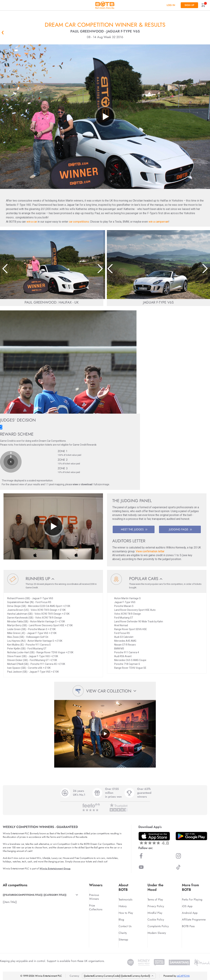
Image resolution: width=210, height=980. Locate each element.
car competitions (79, 222)
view (75, 484)
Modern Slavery (157, 933)
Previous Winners (94, 897)
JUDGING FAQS (180, 529)
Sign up (189, 5)
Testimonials (125, 900)
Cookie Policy (156, 920)
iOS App (187, 906)
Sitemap (123, 940)
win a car (32, 222)
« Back (3, 32)
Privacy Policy (156, 906)
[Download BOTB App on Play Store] (191, 836)
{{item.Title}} (10, 902)
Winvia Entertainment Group (55, 869)
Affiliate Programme (194, 920)
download (87, 484)
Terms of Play (155, 900)
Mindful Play (155, 913)
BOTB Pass (188, 926)
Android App (190, 913)
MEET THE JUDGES (134, 529)
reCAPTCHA (183, 976)
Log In (171, 5)
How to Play (126, 913)
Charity (123, 933)
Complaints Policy (158, 926)
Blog (121, 920)
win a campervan (159, 222)
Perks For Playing (192, 900)
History (123, 906)
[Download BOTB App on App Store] (154, 838)
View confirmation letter (150, 551)
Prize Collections (96, 907)
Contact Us (125, 926)
